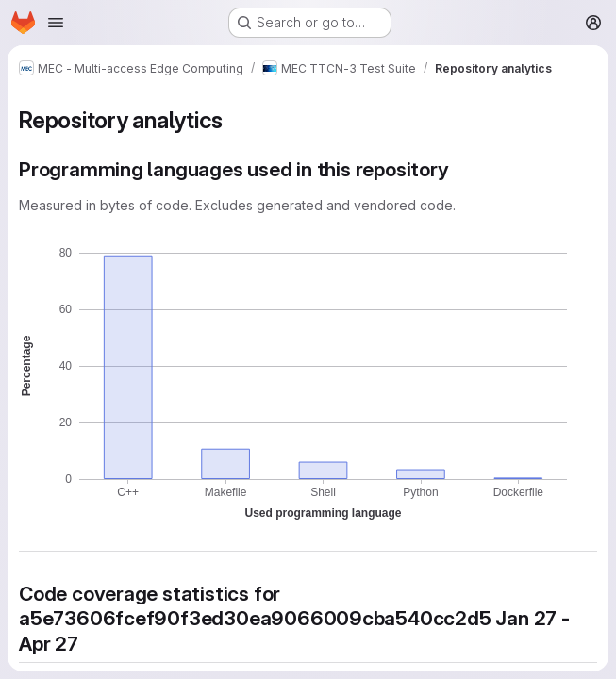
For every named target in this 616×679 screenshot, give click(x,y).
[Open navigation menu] (56, 23)
